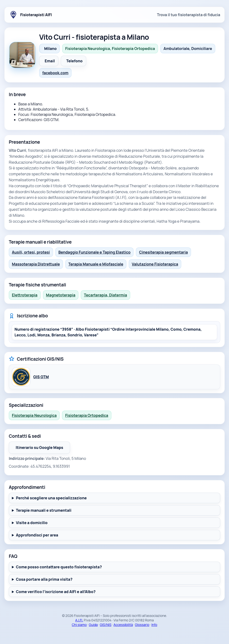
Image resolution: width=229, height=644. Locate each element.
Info (154, 625)
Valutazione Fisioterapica (155, 264)
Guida (93, 625)
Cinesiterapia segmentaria (163, 252)
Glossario (142, 625)
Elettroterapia (25, 295)
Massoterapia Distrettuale (36, 264)
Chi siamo (79, 625)
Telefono (74, 61)
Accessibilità (123, 625)
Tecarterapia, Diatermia (105, 295)
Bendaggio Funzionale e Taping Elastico (95, 252)
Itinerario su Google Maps (43, 449)
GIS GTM (41, 377)
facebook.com (55, 73)
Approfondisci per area (37, 535)
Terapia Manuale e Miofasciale (96, 264)
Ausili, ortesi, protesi (31, 252)
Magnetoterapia (61, 295)
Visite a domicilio (32, 523)
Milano (50, 49)
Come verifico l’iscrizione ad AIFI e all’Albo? (56, 592)
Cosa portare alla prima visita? (44, 579)
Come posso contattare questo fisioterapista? (59, 567)
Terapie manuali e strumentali (44, 510)
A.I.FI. (79, 620)
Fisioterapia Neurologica (34, 415)
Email (50, 61)
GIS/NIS (106, 625)
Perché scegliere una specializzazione (51, 498)
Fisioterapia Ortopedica (87, 415)
